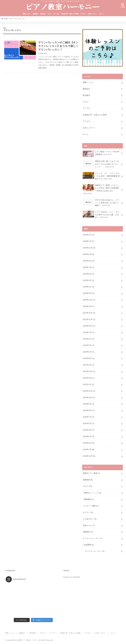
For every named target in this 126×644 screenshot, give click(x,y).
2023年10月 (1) (89, 326)
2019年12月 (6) (89, 456)
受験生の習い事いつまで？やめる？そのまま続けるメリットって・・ (101, 164)
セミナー (88, 512)
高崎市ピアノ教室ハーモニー (28, 640)
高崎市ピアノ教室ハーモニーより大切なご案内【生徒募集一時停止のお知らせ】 (101, 189)
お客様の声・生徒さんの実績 (70, 14)
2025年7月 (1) (88, 267)
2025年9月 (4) (88, 254)
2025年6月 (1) (88, 274)
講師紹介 (36, 14)
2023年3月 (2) (88, 345)
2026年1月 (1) (88, 241)
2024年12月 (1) (89, 300)
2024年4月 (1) (88, 306)
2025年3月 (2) (88, 287)
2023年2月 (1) (88, 352)
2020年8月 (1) (88, 410)
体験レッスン (27, 14)
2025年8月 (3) (88, 261)
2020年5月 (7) (88, 423)
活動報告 (88, 532)
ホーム (101, 14)
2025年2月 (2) (88, 293)
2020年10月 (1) (89, 397)
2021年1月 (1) (88, 384)
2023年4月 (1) (88, 339)
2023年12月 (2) (89, 313)
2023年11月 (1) (89, 319)
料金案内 (43, 14)
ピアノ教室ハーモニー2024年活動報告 (101, 154)
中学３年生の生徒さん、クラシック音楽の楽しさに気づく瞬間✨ (101, 203)
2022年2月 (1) (88, 365)
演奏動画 (88, 480)
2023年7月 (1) (88, 332)
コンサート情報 (91, 506)
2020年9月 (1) (88, 404)
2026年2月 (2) (88, 235)
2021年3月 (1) (88, 378)
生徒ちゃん (89, 525)
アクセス (83, 14)
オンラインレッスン (92, 538)
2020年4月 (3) (88, 430)
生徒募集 (89, 545)
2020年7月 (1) (88, 417)
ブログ (50, 14)
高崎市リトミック (92, 493)
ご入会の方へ (90, 519)
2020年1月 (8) (88, 450)
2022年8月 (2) (88, 358)
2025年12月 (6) (89, 248)
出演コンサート (92, 14)
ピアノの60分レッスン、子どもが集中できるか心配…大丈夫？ (101, 215)
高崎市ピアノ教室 (91, 473)
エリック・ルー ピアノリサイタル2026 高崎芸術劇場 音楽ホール (101, 176)
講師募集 (89, 499)
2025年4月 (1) (88, 280)
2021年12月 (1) (89, 371)
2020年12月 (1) (89, 391)
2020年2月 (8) (88, 443)
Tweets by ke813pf (71, 577)
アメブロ (56, 14)
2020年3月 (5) (88, 436)
